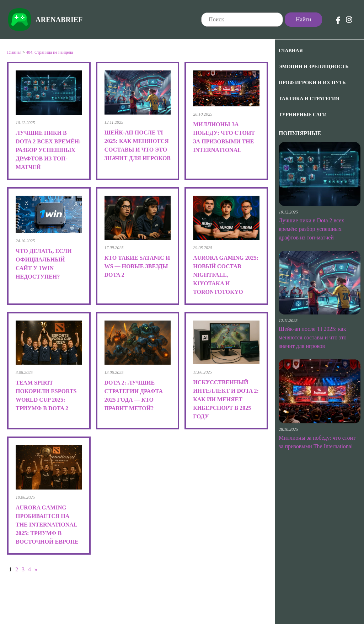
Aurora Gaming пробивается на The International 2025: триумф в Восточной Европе (47, 525)
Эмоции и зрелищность (314, 67)
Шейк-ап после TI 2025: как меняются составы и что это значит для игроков (313, 337)
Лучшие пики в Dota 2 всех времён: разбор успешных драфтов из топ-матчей (311, 229)
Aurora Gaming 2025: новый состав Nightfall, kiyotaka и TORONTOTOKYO (226, 275)
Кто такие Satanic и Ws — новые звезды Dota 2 (137, 266)
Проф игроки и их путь (312, 83)
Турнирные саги (303, 115)
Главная (291, 51)
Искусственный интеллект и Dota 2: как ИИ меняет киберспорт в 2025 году (226, 399)
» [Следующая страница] (36, 569)
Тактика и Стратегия (309, 99)
